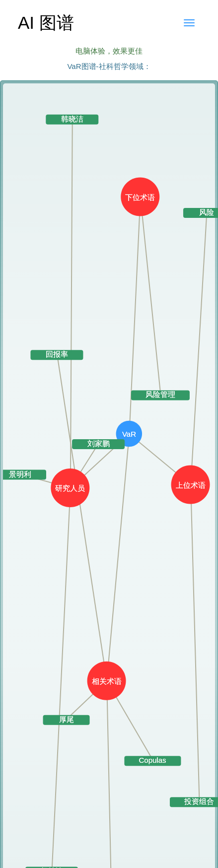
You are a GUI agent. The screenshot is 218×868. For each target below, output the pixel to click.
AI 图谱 (46, 23)
